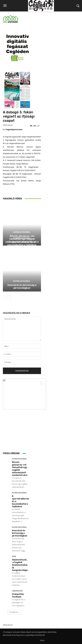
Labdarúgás (17, 591)
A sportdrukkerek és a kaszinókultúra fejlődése (22, 243)
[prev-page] (5, 297)
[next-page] (9, 297)
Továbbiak (14, 612)
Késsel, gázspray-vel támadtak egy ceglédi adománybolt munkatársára (20, 469)
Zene (14, 556)
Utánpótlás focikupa (18, 595)
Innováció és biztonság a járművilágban (22, 286)
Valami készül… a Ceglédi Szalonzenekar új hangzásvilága (20, 565)
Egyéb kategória (22, 232)
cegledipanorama (14, 129)
